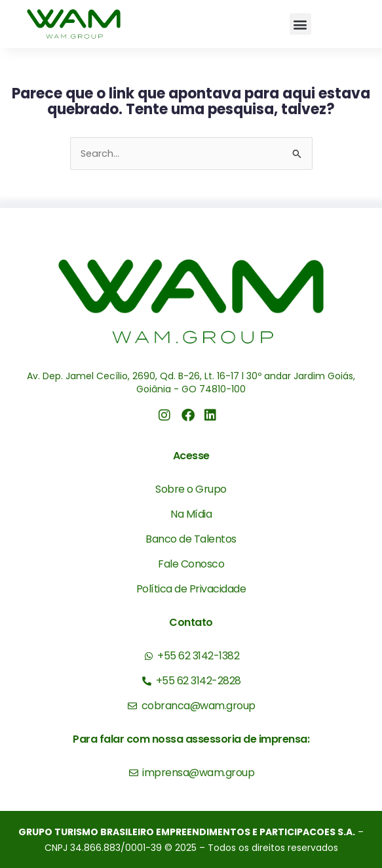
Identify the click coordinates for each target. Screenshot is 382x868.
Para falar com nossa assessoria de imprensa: (191, 739)
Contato (191, 622)
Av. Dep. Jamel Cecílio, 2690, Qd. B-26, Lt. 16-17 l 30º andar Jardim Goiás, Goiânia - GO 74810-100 (191, 382)
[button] (300, 24)
